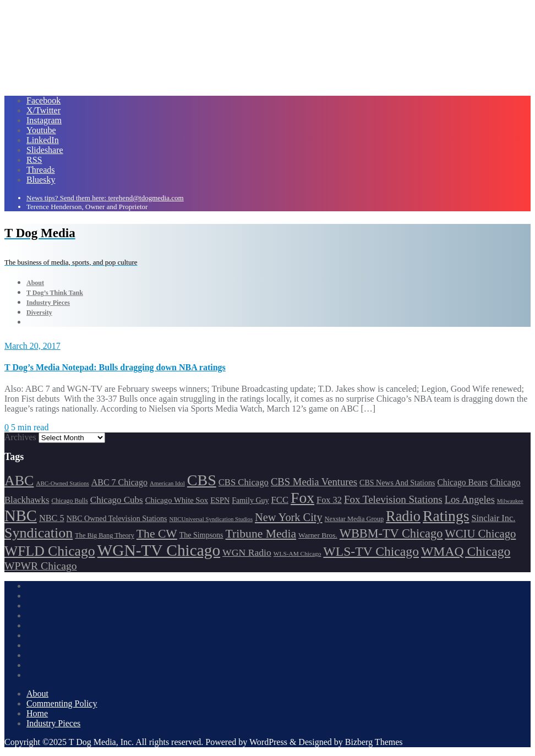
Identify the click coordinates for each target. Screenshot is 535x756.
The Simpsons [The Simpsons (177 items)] (201, 535)
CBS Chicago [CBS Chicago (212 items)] (244, 482)
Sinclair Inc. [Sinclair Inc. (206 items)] (494, 518)
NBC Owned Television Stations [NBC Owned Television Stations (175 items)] (117, 519)
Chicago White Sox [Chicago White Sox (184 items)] (177, 500)
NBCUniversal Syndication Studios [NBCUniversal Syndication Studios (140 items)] (211, 519)
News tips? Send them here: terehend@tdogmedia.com (105, 198)
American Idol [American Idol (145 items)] (167, 483)
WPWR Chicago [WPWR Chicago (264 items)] (41, 566)
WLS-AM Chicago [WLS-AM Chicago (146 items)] (297, 554)
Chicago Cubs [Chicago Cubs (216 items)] (117, 500)
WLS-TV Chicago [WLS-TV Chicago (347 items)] (371, 551)
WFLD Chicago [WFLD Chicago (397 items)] (50, 551)
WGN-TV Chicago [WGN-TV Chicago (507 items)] (159, 550)
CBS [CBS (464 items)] (202, 480)
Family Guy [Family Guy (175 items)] (250, 500)
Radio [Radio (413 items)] (403, 516)
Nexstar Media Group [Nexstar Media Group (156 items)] (354, 519)
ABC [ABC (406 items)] (19, 481)
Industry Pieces (53, 723)
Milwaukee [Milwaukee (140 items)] (510, 501)
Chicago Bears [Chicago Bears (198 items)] (462, 482)
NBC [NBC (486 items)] (21, 516)
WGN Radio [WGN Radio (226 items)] (247, 552)
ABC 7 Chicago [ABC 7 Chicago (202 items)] (119, 482)
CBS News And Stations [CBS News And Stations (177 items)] (397, 483)
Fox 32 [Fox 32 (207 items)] (329, 500)
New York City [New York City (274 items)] (289, 517)
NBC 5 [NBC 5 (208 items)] (52, 518)
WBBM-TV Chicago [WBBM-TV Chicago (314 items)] (391, 533)
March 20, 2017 (32, 346)
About (37, 694)
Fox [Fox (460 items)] (302, 498)
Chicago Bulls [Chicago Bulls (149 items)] (69, 501)
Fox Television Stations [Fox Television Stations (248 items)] (393, 499)
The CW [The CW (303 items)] (157, 534)
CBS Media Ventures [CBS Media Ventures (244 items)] (314, 482)
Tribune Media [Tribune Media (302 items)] (261, 534)
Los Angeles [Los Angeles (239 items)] (470, 500)
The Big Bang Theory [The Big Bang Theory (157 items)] (105, 535)
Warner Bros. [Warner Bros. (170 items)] (318, 535)
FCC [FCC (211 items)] (280, 500)
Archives (20, 437)
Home (37, 713)
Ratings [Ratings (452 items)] (446, 516)
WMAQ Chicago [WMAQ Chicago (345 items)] (466, 551)
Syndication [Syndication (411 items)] (39, 533)
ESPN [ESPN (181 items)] (220, 500)
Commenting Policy (62, 703)
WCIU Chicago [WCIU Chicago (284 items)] (480, 534)
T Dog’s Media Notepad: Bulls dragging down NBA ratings (115, 367)
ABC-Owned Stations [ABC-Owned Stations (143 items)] (62, 483)
